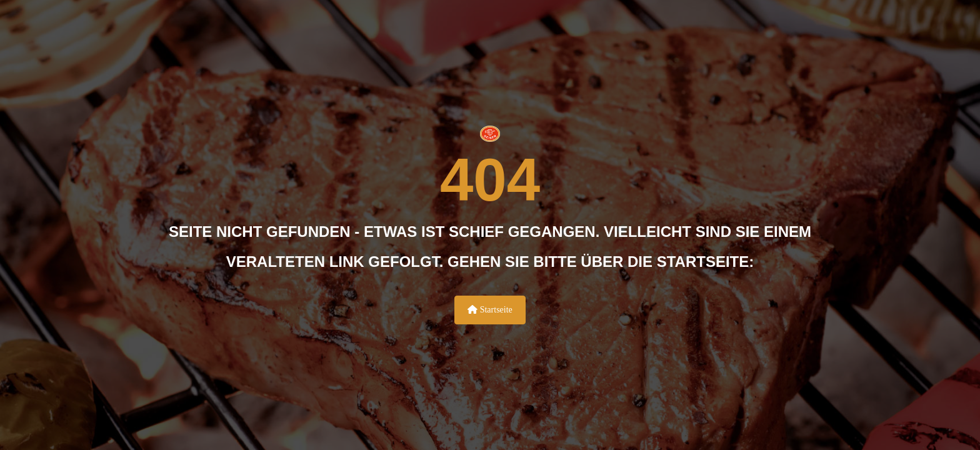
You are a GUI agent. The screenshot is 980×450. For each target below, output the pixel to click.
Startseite (490, 310)
